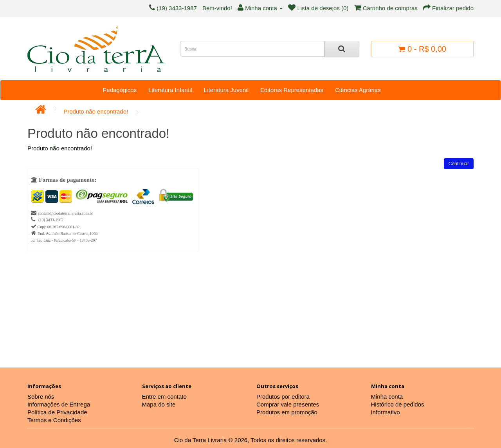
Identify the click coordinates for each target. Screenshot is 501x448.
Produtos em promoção (287, 412)
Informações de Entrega (59, 404)
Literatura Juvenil (226, 90)
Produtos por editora (283, 397)
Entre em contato (164, 397)
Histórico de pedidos (398, 404)
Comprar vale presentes (288, 404)
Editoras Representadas (292, 90)
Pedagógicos (120, 90)
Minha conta (387, 397)
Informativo (386, 412)
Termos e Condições (54, 420)
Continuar (459, 164)
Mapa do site (159, 404)
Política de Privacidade (57, 412)
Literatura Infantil (170, 90)
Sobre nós (41, 397)
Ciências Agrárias (358, 90)
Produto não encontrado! (96, 111)
